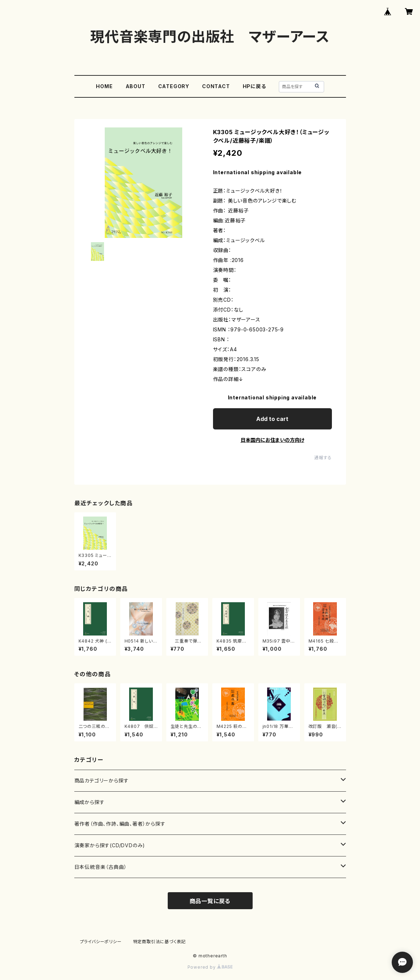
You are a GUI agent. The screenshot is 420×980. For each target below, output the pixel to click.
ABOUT (136, 86)
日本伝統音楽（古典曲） (101, 867)
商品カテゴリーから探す (102, 780)
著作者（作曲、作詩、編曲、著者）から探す (120, 824)
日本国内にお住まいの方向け (272, 440)
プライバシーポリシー (101, 942)
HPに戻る (254, 86)
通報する (323, 458)
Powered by (210, 967)
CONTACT (216, 86)
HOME (104, 86)
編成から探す (90, 802)
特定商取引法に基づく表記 (160, 942)
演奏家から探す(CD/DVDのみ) (110, 845)
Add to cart (272, 419)
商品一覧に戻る (210, 901)
